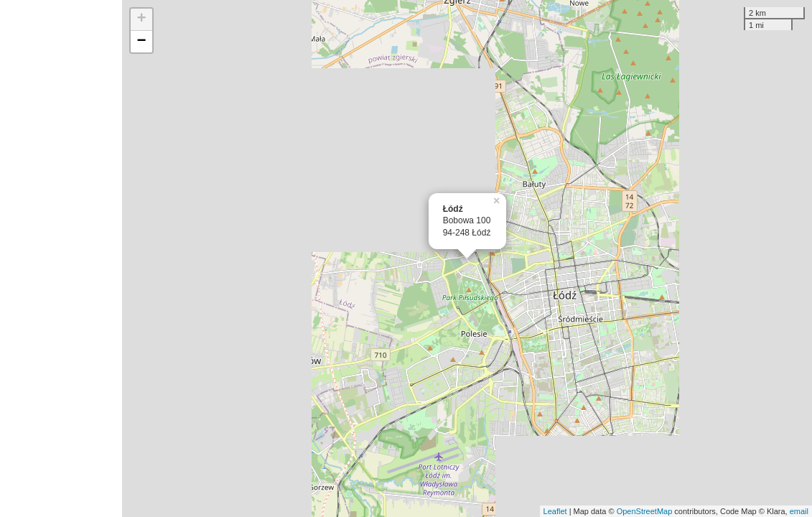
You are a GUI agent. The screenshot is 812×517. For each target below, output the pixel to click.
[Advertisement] (61, 258)
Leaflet (555, 511)
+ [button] (142, 19)
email (799, 511)
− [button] (142, 42)
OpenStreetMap (645, 511)
